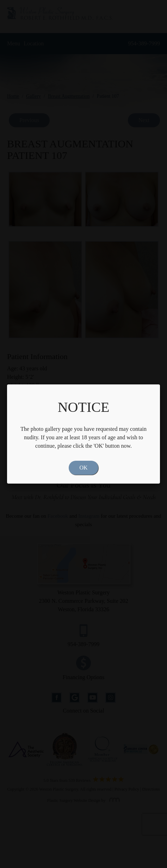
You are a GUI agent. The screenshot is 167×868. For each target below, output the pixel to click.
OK (83, 468)
